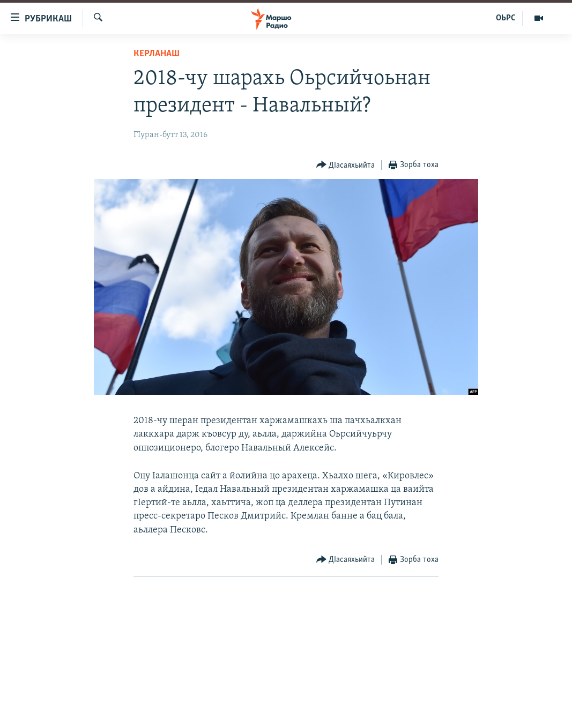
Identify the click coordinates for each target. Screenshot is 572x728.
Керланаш (157, 54)
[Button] (346, 165)
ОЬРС (506, 18)
